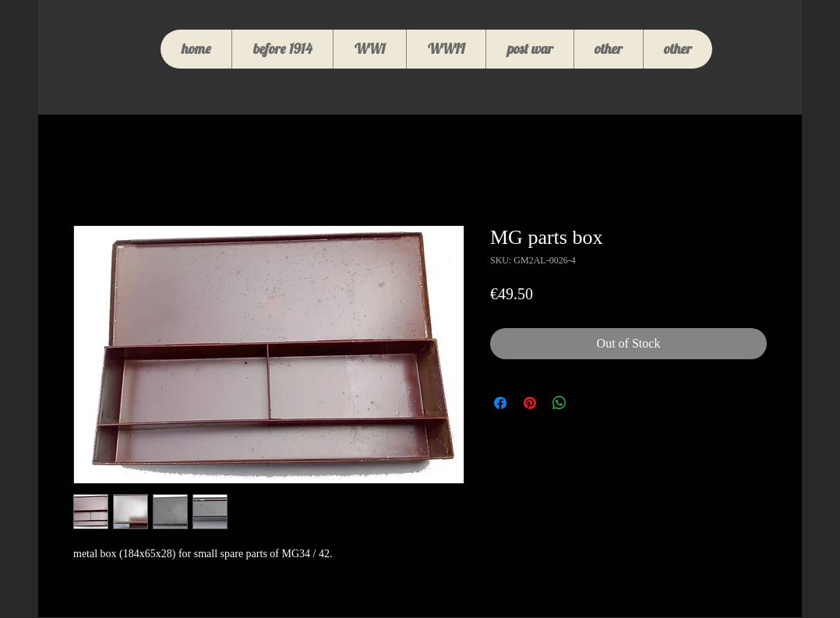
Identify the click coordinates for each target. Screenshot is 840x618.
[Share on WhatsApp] (559, 403)
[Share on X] (589, 403)
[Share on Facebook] (500, 403)
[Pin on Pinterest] (530, 403)
